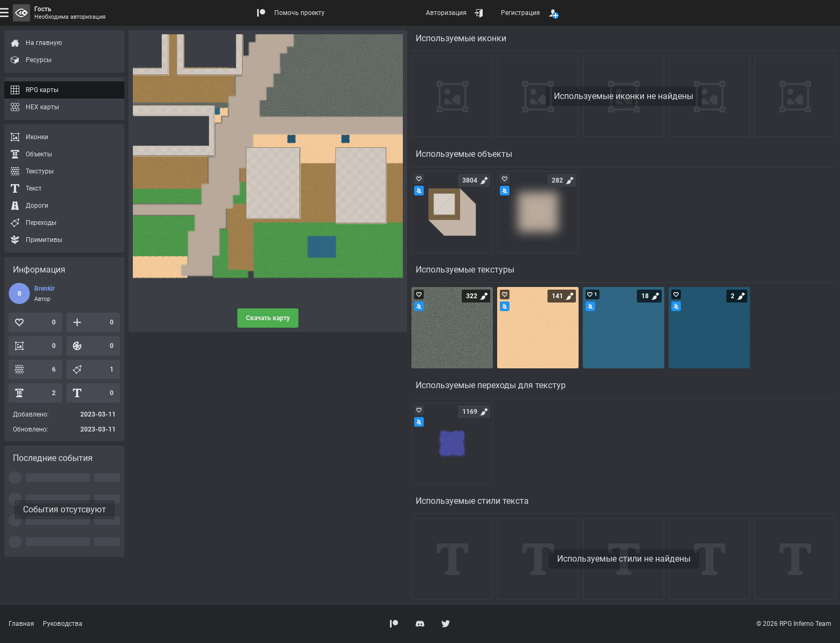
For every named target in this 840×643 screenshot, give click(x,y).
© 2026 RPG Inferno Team (794, 624)
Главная (21, 624)
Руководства (63, 624)
